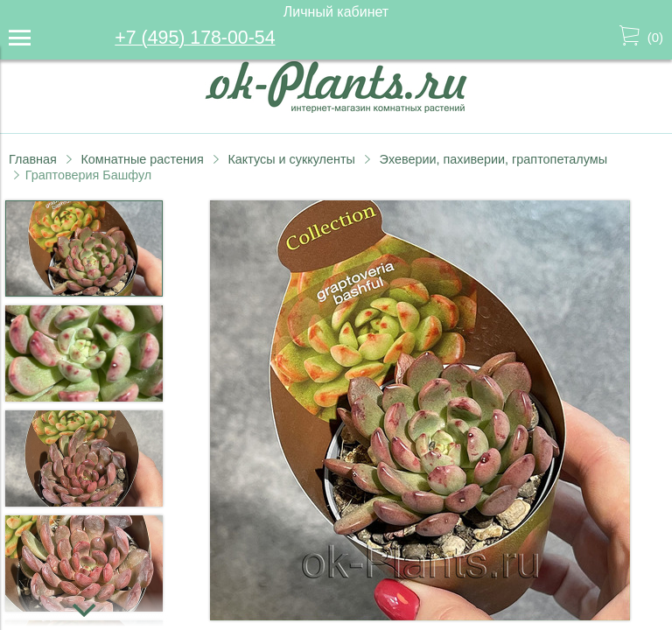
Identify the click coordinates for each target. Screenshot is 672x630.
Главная (33, 159)
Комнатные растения (142, 159)
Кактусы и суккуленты (291, 159)
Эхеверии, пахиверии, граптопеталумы (493, 159)
